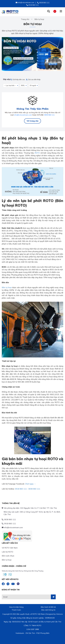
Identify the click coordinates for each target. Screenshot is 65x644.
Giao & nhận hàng (16, 607)
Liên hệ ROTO (7, 552)
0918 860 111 (21, 489)
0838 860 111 (49, 115)
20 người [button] (33, 85)
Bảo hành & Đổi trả (48, 607)
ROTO (37, 153)
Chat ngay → (30, 484)
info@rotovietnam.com (23, 115)
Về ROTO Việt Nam (10, 548)
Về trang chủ (32, 121)
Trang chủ (25, 19)
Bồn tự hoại (7, 287)
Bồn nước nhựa (8, 556)
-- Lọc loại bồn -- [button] (10, 85)
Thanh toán (16, 610)
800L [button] (23, 85)
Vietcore (59, 614)
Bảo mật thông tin (48, 610)
